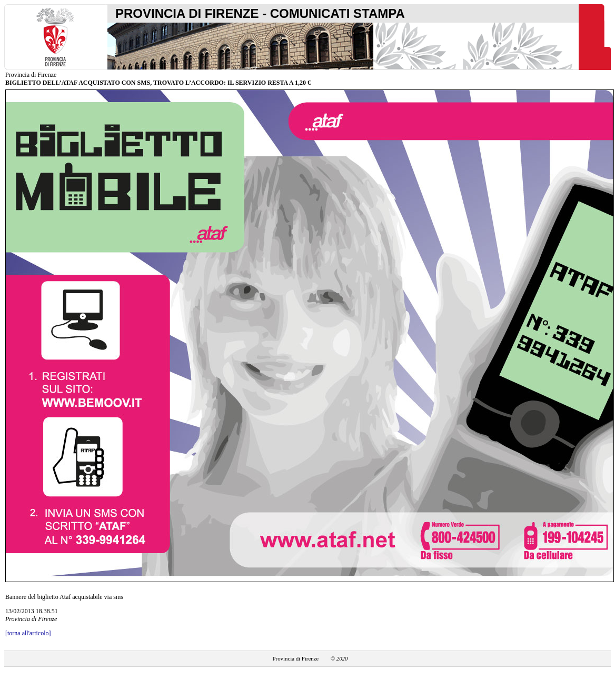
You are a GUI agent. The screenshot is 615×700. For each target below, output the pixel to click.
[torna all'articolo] (28, 633)
